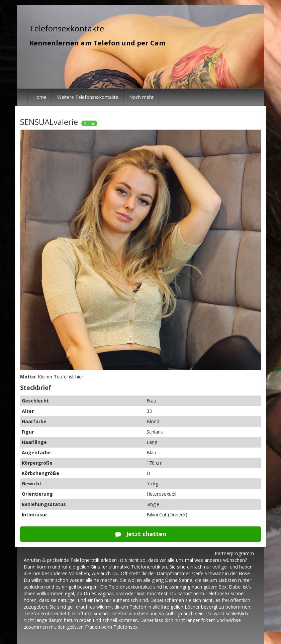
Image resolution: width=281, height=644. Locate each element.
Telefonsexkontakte (67, 28)
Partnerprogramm (234, 553)
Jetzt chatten (141, 534)
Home (40, 97)
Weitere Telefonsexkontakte (88, 97)
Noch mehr (141, 97)
